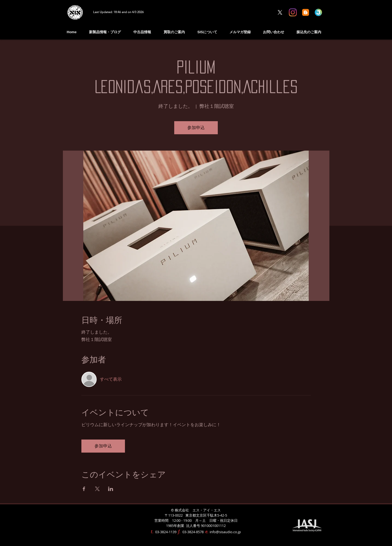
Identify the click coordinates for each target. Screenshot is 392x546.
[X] (280, 12)
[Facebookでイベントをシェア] (84, 489)
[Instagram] (293, 12)
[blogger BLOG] (306, 12)
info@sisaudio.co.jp (225, 532)
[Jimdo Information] (318, 12)
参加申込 (196, 128)
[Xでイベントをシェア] (97, 489)
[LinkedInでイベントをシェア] (111, 489)
